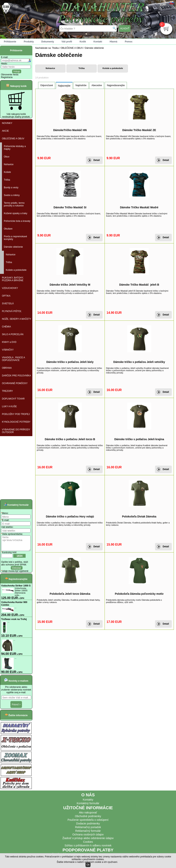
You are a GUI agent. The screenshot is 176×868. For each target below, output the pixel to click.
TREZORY (7, 391)
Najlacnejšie (64, 86)
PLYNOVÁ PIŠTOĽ (12, 311)
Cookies (88, 845)
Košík (83, 42)
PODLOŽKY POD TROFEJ (16, 414)
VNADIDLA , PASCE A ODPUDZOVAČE (13, 359)
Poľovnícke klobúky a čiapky (15, 148)
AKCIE (5, 131)
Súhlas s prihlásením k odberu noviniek (88, 848)
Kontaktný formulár (88, 806)
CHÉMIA (6, 327)
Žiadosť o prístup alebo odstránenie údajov (88, 841)
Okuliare (8, 229)
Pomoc (129, 42)
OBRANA (7, 368)
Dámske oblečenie (13, 247)
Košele (7, 172)
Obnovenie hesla (10, 75)
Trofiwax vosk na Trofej (14, 622)
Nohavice (9, 164)
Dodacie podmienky (88, 826)
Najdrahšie (81, 85)
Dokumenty (48, 42)
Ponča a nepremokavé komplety (15, 238)
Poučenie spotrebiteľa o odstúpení (88, 823)
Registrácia (7, 77)
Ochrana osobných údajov (88, 837)
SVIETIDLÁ (8, 304)
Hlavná (114, 42)
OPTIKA (6, 296)
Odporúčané (47, 85)
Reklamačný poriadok (88, 830)
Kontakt (98, 42)
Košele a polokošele (16, 270)
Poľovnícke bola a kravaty (17, 221)
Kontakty (88, 802)
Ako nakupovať (88, 815)
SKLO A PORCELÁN (13, 334)
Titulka (55, 48)
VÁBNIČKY (8, 350)
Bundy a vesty (11, 188)
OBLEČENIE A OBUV (13, 139)
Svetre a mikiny (12, 195)
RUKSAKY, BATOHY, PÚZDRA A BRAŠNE (13, 279)
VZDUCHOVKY (10, 288)
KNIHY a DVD (9, 342)
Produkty (29, 42)
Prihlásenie (10, 42)
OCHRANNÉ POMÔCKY (15, 383)
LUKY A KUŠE (9, 406)
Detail (97, 160)
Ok (88, 865)
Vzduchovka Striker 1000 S (16, 589)
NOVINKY (7, 123)
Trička (7, 180)
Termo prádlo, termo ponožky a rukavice (14, 204)
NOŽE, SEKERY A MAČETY (17, 319)
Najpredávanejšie (116, 85)
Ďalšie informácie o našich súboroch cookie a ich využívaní (87, 862)
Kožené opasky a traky (16, 213)
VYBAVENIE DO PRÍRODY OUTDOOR (16, 431)
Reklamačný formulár (88, 834)
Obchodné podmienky (88, 819)
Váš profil (67, 42)
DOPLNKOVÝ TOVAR (13, 399)
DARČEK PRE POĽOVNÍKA (16, 376)
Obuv (7, 157)
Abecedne (97, 85)
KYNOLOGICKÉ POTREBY (16, 422)
